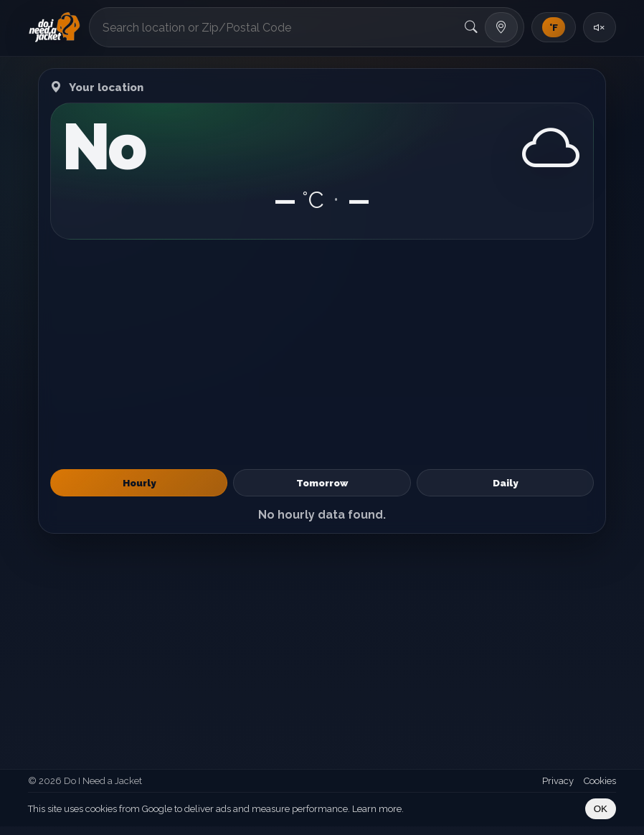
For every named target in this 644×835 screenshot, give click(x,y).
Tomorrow (322, 483)
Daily (505, 483)
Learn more (377, 809)
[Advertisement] (322, 354)
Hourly (139, 483)
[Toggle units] (554, 27)
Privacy (558, 781)
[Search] (471, 27)
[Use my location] (501, 27)
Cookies (600, 781)
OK (601, 809)
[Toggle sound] (600, 27)
